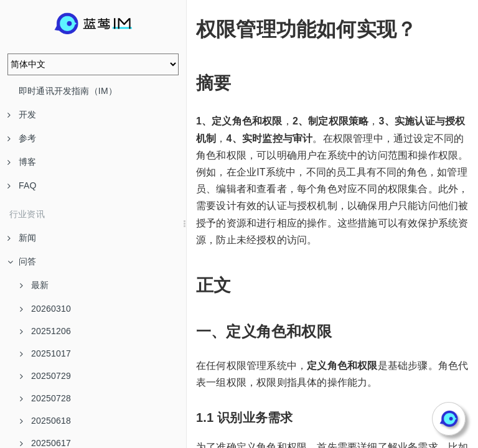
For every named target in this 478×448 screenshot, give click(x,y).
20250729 (45, 376)
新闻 (22, 238)
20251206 (45, 331)
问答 (22, 261)
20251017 (45, 353)
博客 (22, 162)
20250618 (45, 421)
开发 (22, 114)
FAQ (22, 185)
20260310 (45, 309)
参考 (22, 138)
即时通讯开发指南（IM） (68, 91)
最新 (34, 285)
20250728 (45, 398)
